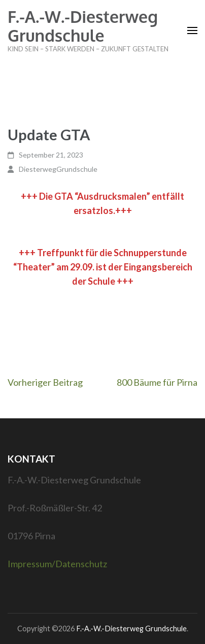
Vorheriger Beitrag (45, 382)
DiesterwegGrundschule (58, 169)
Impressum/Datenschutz (57, 564)
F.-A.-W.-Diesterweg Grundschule (83, 26)
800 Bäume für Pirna (157, 382)
